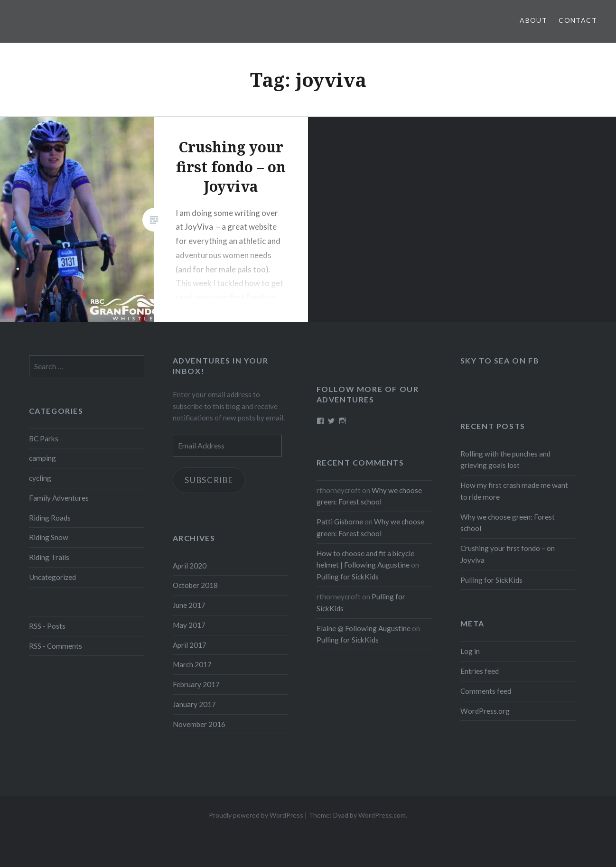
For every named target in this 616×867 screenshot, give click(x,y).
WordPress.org (485, 711)
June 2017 (189, 605)
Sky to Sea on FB (500, 360)
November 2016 (199, 724)
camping (42, 458)
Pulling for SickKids (491, 580)
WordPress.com (382, 815)
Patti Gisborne (340, 522)
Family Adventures (59, 498)
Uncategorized (52, 577)
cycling (40, 478)
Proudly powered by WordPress (256, 815)
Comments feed (486, 691)
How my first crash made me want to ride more (514, 491)
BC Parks (44, 438)
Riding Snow (49, 537)
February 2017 (196, 684)
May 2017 (189, 625)
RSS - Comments (56, 646)
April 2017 (190, 645)
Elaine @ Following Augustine (364, 628)
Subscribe (210, 480)
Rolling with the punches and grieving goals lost (505, 460)
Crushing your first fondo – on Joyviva (508, 554)
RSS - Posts (47, 626)
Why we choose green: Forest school (508, 523)
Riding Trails (49, 557)
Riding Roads (50, 518)
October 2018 (195, 585)
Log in (470, 651)
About (533, 20)
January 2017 (194, 704)
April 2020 (190, 566)
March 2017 (192, 664)
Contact (578, 20)
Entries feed (480, 671)
